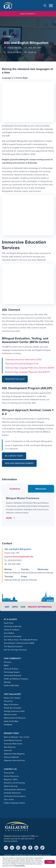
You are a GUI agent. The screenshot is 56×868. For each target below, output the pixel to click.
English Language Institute (14, 803)
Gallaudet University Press (14, 760)
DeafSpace (8, 725)
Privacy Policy (19, 866)
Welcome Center (10, 715)
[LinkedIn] (36, 848)
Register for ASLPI (15, 379)
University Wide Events (13, 744)
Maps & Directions (11, 705)
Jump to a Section (28, 14)
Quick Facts (9, 623)
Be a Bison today (14, 456)
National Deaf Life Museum (15, 718)
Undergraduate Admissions (15, 790)
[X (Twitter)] (24, 848)
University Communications (15, 796)
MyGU (6, 665)
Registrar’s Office (11, 779)
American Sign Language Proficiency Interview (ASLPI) (30, 368)
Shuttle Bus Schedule (12, 708)
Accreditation (9, 633)
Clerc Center (9, 800)
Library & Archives (11, 669)
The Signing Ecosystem (13, 646)
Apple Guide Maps (11, 721)
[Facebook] (30, 848)
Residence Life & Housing (14, 783)
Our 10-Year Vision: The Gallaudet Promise (21, 640)
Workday (7, 682)
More (11, 518)
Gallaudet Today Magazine (14, 754)
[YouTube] (12, 848)
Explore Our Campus (12, 698)
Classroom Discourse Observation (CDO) (23, 360)
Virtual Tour (8, 701)
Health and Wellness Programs (16, 679)
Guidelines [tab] (15, 489)
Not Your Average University (15, 650)
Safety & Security (11, 786)
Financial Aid (9, 773)
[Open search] (46, 5)
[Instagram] (18, 848)
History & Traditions (12, 630)
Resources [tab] (41, 489)
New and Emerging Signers (19, 463)
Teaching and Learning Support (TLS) (22, 364)
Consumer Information (13, 636)
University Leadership (13, 626)
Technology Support (12, 672)
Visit (7, 607)
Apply (15, 607)
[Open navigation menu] (51, 6)
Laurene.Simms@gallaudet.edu (19, 557)
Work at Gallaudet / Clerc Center (17, 737)
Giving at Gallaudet (11, 757)
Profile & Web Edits (11, 686)
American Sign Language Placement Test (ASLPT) (27, 372)
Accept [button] (50, 862)
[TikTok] (42, 848)
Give (23, 607)
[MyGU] (6, 848)
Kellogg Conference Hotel (14, 711)
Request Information (40, 607)
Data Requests (10, 747)
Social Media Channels (13, 740)
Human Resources (11, 776)
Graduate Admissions (12, 793)
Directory (8, 662)
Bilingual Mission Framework (23, 498)
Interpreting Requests (13, 675)
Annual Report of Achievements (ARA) (19, 643)
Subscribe (8, 750)
